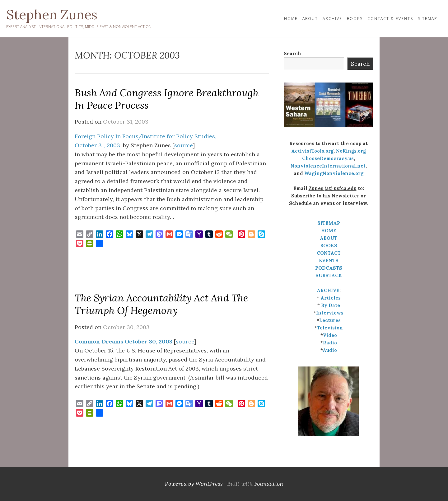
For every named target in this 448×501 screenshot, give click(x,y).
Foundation (269, 484)
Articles (331, 298)
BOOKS (329, 246)
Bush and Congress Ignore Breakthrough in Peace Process (167, 99)
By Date (331, 305)
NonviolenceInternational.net (328, 166)
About (310, 19)
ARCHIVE (328, 290)
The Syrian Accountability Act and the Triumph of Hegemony (161, 304)
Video (330, 335)
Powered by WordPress (194, 484)
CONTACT (329, 253)
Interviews (330, 313)
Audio (330, 350)
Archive (332, 19)
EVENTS (329, 260)
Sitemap (427, 19)
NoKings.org (351, 151)
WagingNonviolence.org (334, 173)
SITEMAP (329, 223)
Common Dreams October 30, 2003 (124, 341)
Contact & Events (390, 19)
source (183, 145)
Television (330, 328)
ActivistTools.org (312, 151)
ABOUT (329, 238)
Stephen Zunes (52, 15)
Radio (330, 343)
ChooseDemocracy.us (328, 158)
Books (355, 19)
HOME (291, 19)
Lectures (330, 320)
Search (292, 53)
